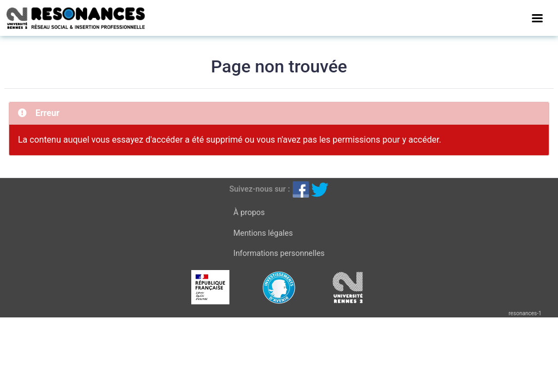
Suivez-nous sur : (260, 189)
